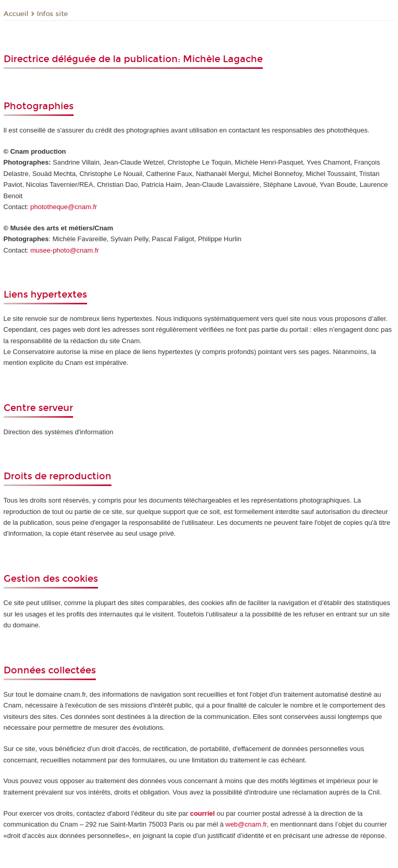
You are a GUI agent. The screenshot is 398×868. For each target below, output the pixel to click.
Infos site (52, 14)
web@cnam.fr (246, 824)
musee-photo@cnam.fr (65, 250)
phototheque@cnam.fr (64, 207)
